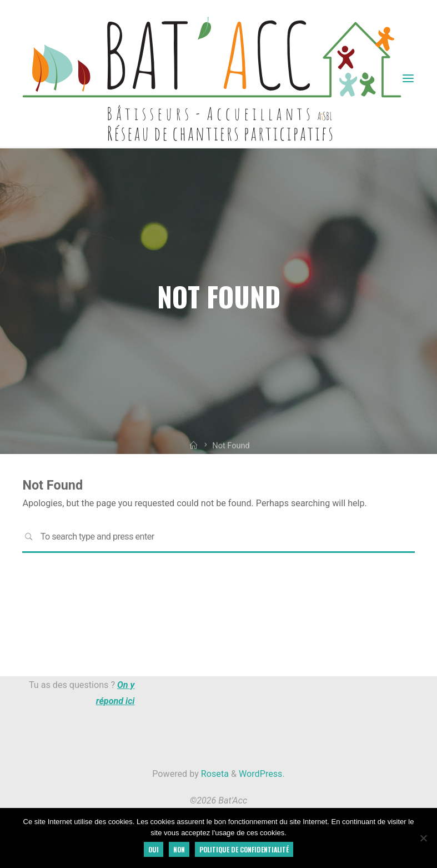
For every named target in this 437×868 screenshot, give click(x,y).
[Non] (423, 838)
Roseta (214, 774)
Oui (154, 849)
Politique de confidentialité (244, 849)
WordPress (260, 774)
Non (179, 849)
